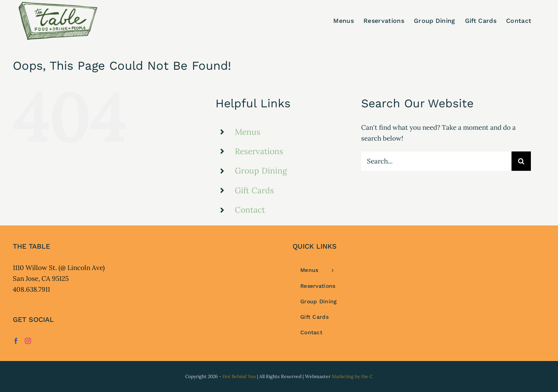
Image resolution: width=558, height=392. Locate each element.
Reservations (259, 151)
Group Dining (261, 171)
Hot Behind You (239, 376)
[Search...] (436, 161)
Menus (248, 132)
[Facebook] (16, 341)
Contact (250, 210)
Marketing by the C (352, 376)
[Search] (521, 161)
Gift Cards (254, 190)
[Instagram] (28, 341)
